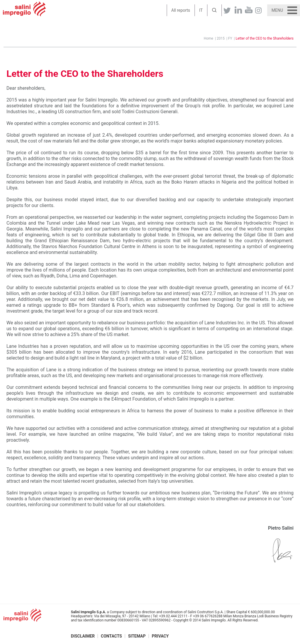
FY (230, 38)
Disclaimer (83, 636)
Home (208, 38)
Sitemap (137, 636)
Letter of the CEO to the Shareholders (265, 38)
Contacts (111, 636)
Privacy (160, 636)
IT (201, 10)
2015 (221, 38)
